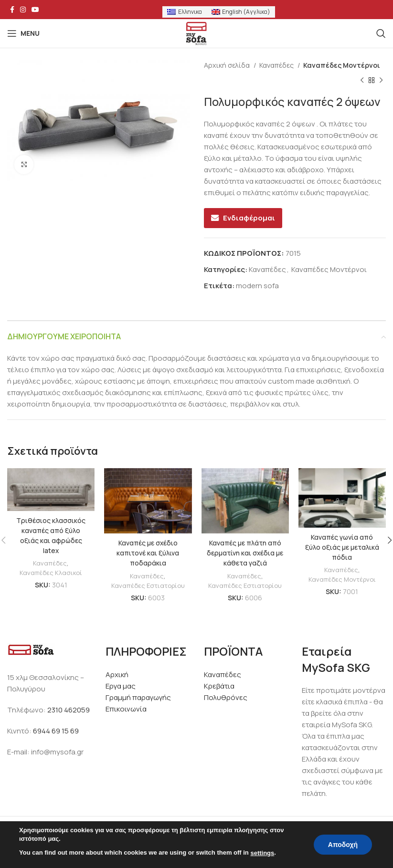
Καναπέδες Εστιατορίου (148, 585)
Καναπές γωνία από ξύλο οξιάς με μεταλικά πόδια (342, 547)
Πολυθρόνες (226, 697)
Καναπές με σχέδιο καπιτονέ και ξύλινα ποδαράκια (148, 553)
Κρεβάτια (219, 686)
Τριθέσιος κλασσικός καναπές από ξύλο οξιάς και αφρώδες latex (51, 535)
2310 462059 (69, 710)
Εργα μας (121, 686)
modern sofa (257, 286)
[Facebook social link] (12, 10)
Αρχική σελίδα (228, 65)
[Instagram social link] (23, 10)
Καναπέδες (277, 65)
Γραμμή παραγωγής (138, 697)
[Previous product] (362, 81)
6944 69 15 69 (56, 731)
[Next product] (381, 81)
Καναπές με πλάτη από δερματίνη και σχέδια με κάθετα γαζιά (245, 553)
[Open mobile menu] (23, 33)
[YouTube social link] (35, 10)
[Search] (381, 33)
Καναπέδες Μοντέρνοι (342, 65)
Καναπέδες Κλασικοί (51, 572)
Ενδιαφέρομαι (249, 218)
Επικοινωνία (126, 709)
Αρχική (117, 675)
